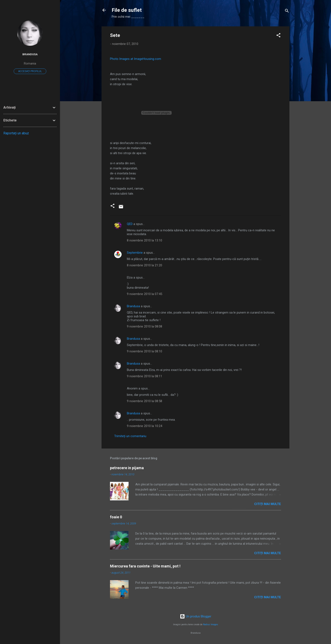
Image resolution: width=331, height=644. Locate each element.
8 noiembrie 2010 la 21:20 (144, 265)
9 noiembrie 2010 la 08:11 (144, 376)
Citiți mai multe (268, 504)
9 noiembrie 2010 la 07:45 (144, 294)
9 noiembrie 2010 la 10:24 (144, 426)
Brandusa (133, 306)
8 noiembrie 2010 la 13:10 (144, 240)
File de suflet (127, 10)
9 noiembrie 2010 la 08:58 (144, 401)
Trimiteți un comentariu (130, 436)
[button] (278, 36)
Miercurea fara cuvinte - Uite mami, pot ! (145, 566)
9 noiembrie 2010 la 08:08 (144, 326)
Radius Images (211, 624)
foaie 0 (116, 517)
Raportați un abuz (16, 133)
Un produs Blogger (196, 616)
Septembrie (135, 253)
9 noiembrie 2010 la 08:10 (144, 351)
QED (130, 224)
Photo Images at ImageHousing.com (136, 59)
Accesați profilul (30, 71)
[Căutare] (287, 11)
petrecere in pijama (127, 468)
